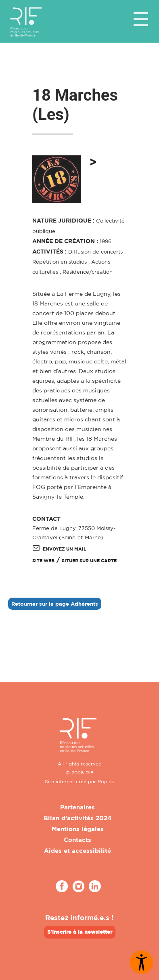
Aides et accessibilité (77, 851)
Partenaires (77, 807)
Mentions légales (78, 829)
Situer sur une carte (89, 561)
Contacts (77, 840)
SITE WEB (43, 561)
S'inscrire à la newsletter (80, 932)
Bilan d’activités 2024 (77, 818)
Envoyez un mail (59, 549)
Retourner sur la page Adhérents (55, 604)
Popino (106, 781)
